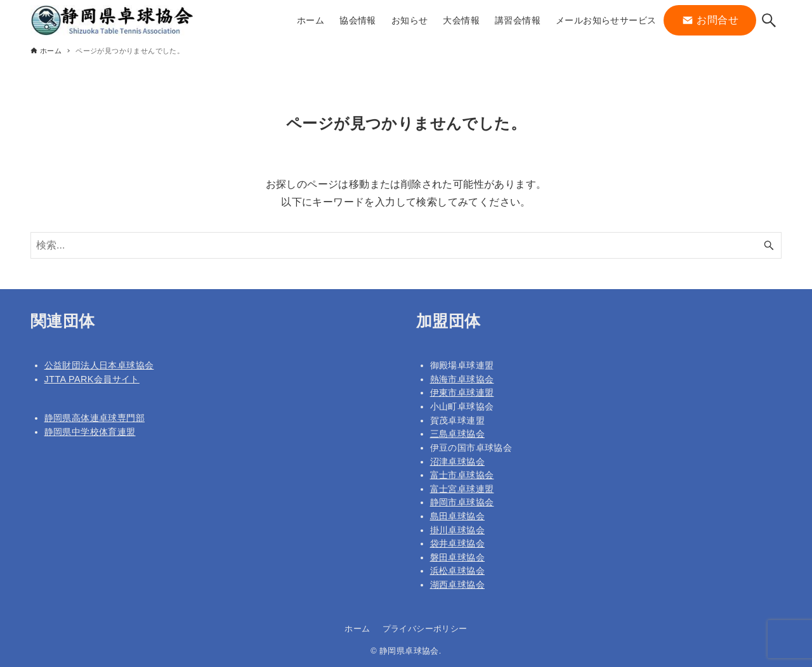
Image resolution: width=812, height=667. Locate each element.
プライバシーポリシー (425, 629)
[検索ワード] (406, 245)
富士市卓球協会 (462, 475)
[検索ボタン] (769, 20)
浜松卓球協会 (457, 571)
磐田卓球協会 (457, 557)
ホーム (357, 629)
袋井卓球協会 (457, 543)
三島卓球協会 (457, 434)
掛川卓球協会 (457, 530)
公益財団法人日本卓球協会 (99, 365)
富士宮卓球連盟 (462, 489)
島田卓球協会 (457, 516)
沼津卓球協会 (457, 462)
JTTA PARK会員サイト (92, 379)
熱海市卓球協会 (462, 379)
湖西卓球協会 (457, 585)
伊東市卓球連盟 (462, 392)
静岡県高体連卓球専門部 (95, 418)
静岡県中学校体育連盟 (90, 432)
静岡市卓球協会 (462, 502)
